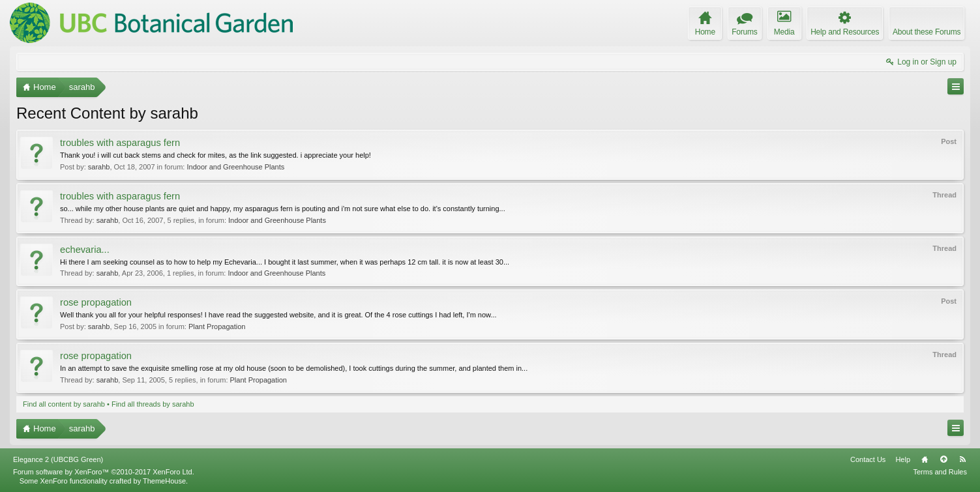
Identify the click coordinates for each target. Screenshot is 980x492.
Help (903, 459)
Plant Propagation (217, 326)
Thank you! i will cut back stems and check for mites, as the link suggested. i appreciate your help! (215, 155)
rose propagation (96, 302)
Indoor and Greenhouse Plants (235, 167)
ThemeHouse (164, 481)
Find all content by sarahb (64, 404)
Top (943, 459)
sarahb (99, 167)
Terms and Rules (940, 472)
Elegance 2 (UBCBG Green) (58, 459)
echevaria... (85, 250)
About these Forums (927, 32)
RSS (962, 459)
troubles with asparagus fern (120, 143)
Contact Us (868, 459)
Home (925, 459)
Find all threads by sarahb (153, 404)
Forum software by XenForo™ (104, 472)
